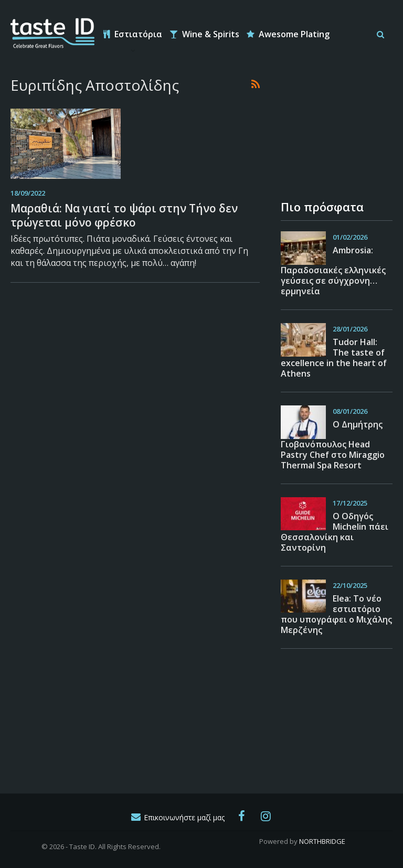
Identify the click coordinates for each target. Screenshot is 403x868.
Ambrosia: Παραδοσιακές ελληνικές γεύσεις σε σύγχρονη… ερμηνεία (333, 271)
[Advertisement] (333, 128)
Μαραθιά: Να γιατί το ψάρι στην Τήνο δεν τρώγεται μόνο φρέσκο (124, 215)
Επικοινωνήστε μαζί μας (177, 817)
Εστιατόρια (133, 34)
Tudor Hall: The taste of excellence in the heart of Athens (334, 358)
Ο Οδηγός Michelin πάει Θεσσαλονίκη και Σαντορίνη (335, 532)
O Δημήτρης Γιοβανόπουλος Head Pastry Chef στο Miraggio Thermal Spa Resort (333, 445)
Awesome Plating (288, 34)
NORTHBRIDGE (322, 841)
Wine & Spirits (204, 34)
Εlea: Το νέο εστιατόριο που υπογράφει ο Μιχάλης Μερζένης (336, 614)
